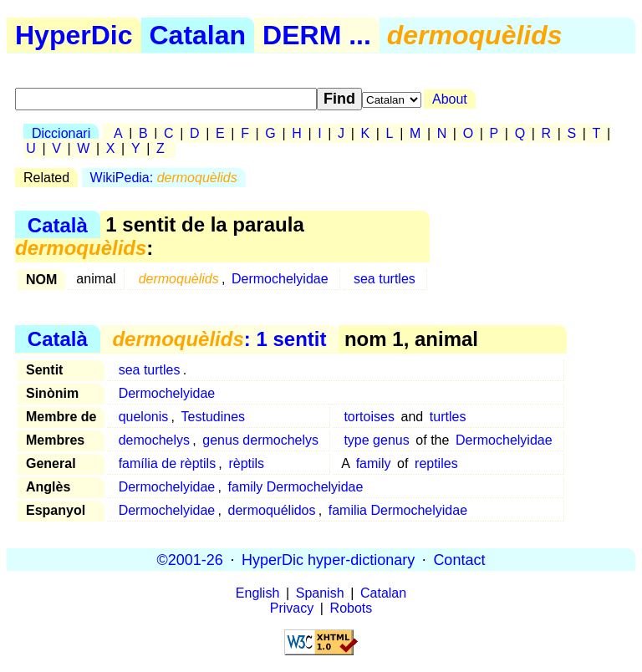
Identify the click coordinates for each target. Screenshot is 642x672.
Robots (352, 608)
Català (58, 224)
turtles (448, 417)
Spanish (320, 593)
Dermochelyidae (280, 279)
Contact (459, 559)
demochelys (154, 440)
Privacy (292, 608)
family (374, 463)
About (450, 99)
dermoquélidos (272, 510)
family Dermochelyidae (296, 487)
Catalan (198, 35)
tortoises (369, 417)
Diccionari (61, 133)
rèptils (246, 463)
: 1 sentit (219, 339)
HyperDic (74, 35)
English (257, 593)
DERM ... (317, 35)
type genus (376, 440)
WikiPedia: (164, 178)
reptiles (436, 463)
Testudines (214, 417)
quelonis (144, 417)
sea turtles (385, 279)
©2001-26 (190, 559)
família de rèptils (168, 463)
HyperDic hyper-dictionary (328, 559)
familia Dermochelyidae (398, 510)
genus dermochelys (260, 440)
